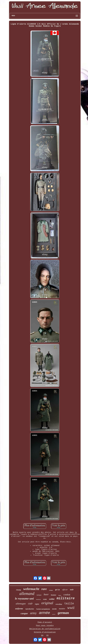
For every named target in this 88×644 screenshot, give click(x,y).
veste (45, 599)
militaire (66, 598)
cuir (30, 603)
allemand (27, 594)
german (63, 613)
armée (44, 613)
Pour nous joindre (45, 626)
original (47, 603)
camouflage (59, 604)
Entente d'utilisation (45, 632)
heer (46, 594)
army (33, 613)
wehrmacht (31, 589)
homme (54, 595)
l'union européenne (43, 609)
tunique (39, 595)
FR (47, 635)
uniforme (19, 609)
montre (62, 609)
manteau (38, 599)
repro (37, 604)
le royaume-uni (24, 599)
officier (65, 590)
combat (67, 595)
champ (19, 590)
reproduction (30, 609)
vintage (51, 590)
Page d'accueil (45, 622)
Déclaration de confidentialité (45, 629)
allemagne (21, 604)
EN (42, 635)
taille (69, 604)
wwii (71, 608)
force (60, 595)
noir (72, 590)
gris (57, 590)
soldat (52, 599)
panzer (54, 614)
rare (44, 589)
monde (54, 609)
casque (24, 613)
